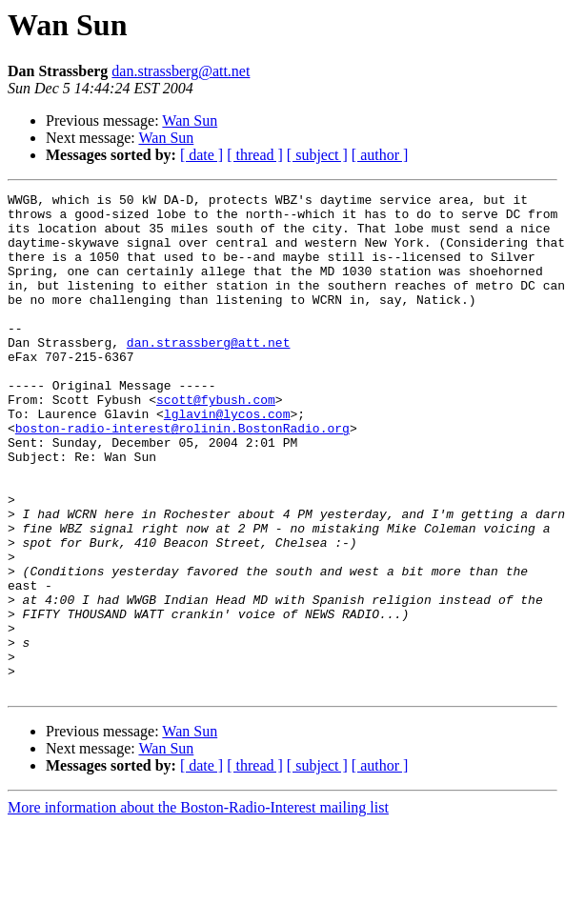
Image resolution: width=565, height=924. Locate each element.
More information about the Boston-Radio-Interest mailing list (198, 907)
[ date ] (202, 155)
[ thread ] (255, 155)
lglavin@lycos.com (227, 459)
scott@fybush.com (216, 442)
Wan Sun (190, 121)
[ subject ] (317, 155)
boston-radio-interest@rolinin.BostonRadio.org (182, 476)
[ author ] (380, 155)
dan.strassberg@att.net (181, 71)
